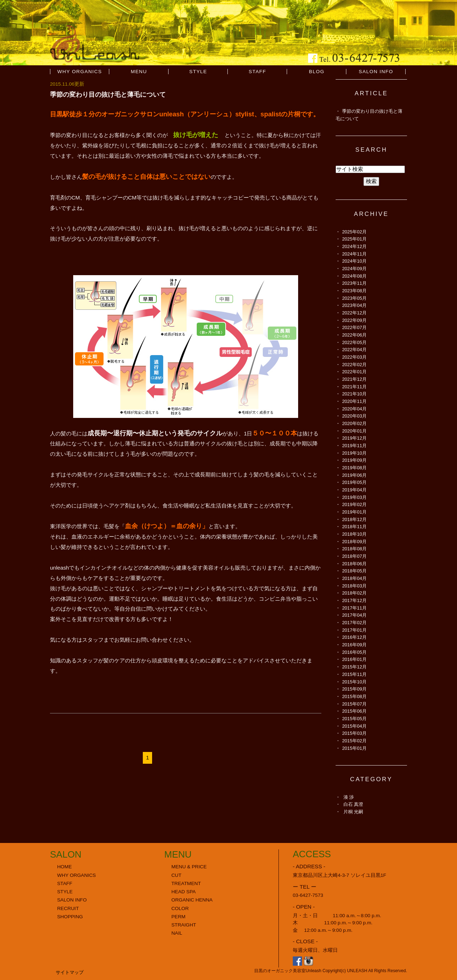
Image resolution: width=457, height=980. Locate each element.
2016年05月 (354, 652)
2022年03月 (354, 357)
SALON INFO (376, 72)
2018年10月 (354, 534)
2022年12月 (354, 313)
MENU (139, 72)
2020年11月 (354, 401)
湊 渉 (349, 797)
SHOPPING (70, 917)
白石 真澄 (353, 804)
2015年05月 (354, 719)
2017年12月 (354, 600)
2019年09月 (354, 460)
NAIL (177, 933)
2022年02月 (354, 365)
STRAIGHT (184, 925)
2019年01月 (354, 512)
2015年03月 (354, 733)
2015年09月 (354, 689)
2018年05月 (354, 571)
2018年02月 (354, 593)
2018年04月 (354, 578)
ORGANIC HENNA (192, 900)
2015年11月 (354, 674)
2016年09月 (354, 645)
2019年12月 (354, 438)
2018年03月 (354, 586)
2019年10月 (354, 453)
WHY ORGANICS (80, 72)
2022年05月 (354, 342)
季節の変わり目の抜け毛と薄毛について (108, 94)
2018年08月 (354, 549)
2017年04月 (354, 615)
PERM (179, 917)
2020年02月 (354, 423)
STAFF (257, 72)
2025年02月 (354, 232)
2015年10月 (354, 682)
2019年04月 (354, 490)
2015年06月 (354, 711)
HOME (64, 867)
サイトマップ (70, 972)
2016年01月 (354, 659)
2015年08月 (354, 696)
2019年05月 (354, 482)
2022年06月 (354, 335)
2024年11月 (354, 254)
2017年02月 (354, 623)
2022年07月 (354, 327)
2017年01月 (354, 630)
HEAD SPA (184, 892)
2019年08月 (354, 468)
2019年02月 (354, 504)
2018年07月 (354, 556)
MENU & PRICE (189, 867)
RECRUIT (68, 908)
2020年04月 (354, 409)
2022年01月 (354, 372)
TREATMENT (186, 883)
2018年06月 (354, 564)
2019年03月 (354, 497)
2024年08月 (354, 276)
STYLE (198, 72)
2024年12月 (354, 246)
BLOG (317, 72)
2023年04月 (354, 305)
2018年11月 (354, 527)
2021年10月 (354, 394)
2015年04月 (354, 726)
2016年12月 (354, 637)
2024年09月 (354, 269)
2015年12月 (354, 667)
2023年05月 (354, 298)
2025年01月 (354, 239)
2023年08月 (354, 291)
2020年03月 (354, 416)
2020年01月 (354, 431)
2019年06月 (354, 475)
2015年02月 (354, 741)
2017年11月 (354, 608)
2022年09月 (354, 320)
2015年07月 (354, 704)
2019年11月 (354, 446)
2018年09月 (354, 542)
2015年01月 (354, 748)
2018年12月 (354, 519)
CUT (176, 875)
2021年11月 (354, 387)
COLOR (180, 908)
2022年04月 (354, 350)
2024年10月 (354, 261)
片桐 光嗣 (353, 812)
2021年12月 (354, 379)
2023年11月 (354, 283)
